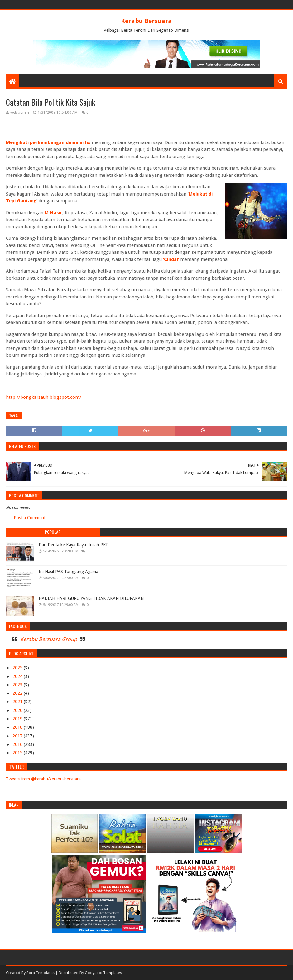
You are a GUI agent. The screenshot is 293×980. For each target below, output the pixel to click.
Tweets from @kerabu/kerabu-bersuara (43, 779)
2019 (18, 719)
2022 (18, 693)
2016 (18, 744)
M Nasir (53, 213)
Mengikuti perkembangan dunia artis (48, 142)
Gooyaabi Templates (103, 973)
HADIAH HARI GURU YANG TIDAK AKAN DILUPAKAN (91, 598)
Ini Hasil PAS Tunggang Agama (68, 572)
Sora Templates (41, 973)
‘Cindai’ (170, 259)
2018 (18, 727)
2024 (18, 676)
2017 (18, 736)
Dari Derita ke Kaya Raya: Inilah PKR (74, 545)
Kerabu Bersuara (146, 21)
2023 (18, 685)
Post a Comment (30, 518)
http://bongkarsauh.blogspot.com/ (44, 397)
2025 (18, 668)
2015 (18, 753)
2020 (18, 710)
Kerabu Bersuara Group (49, 639)
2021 (18, 702)
